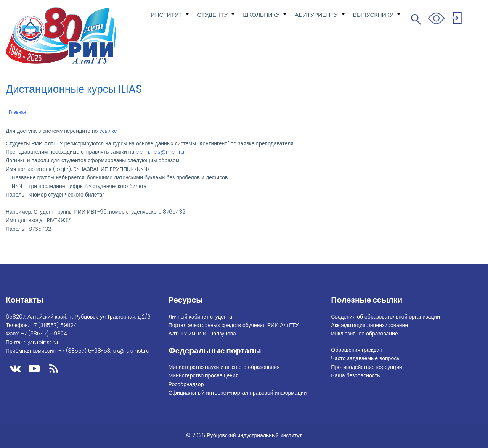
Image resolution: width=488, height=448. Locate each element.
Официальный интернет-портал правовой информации (238, 393)
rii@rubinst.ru (41, 342)
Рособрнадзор (186, 384)
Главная (17, 112)
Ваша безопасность (355, 375)
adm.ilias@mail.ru (160, 152)
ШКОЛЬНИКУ (265, 19)
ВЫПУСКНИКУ (377, 19)
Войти (457, 19)
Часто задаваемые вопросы (366, 358)
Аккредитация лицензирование (369, 325)
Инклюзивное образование (364, 334)
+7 (54, 325)
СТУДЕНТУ (216, 19)
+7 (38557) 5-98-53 (84, 351)
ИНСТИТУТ (170, 19)
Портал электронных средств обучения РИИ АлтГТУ (234, 325)
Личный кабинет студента (200, 317)
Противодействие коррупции (366, 367)
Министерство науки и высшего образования (224, 367)
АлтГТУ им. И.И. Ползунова (202, 334)
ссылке (108, 131)
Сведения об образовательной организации (385, 317)
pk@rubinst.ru (131, 351)
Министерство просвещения (204, 375)
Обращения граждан (357, 350)
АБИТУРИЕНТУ (320, 19)
